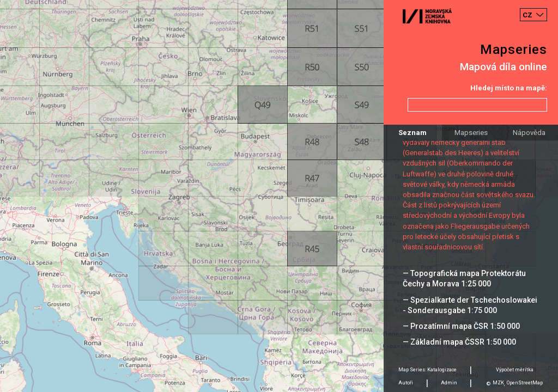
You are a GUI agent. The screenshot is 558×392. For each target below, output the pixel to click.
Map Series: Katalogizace (427, 370)
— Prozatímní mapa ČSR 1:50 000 (461, 326)
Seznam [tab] (413, 133)
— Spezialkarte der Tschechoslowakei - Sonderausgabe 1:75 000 (470, 305)
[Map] (279, 196)
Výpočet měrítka (515, 370)
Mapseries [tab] (471, 133)
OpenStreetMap (525, 383)
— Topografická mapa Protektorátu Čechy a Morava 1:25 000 (464, 278)
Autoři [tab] (406, 383)
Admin (449, 383)
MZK (498, 383)
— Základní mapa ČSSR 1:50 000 (459, 342)
